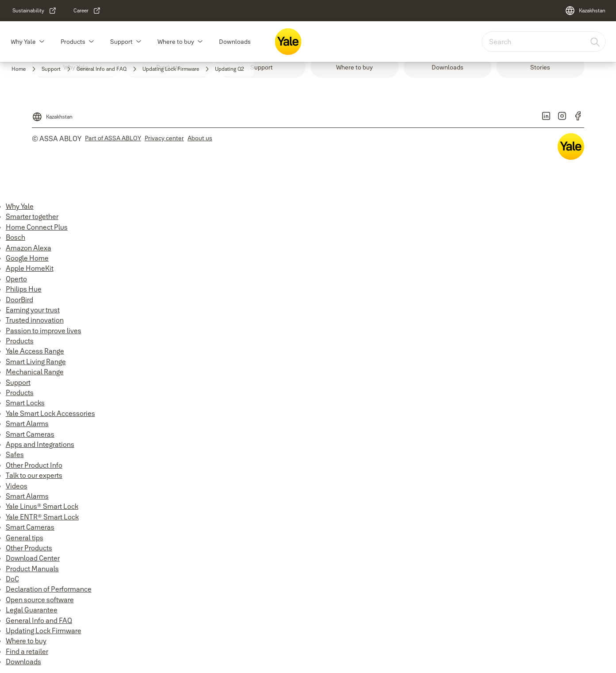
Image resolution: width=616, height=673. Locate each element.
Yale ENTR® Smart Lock (42, 517)
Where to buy (176, 42)
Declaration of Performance (49, 589)
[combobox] (543, 42)
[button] (42, 42)
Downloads (235, 42)
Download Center (33, 558)
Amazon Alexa (29, 248)
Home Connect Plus (37, 227)
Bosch (15, 237)
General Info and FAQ (39, 620)
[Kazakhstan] (585, 11)
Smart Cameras (30, 434)
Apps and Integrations (40, 444)
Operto (16, 279)
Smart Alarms (27, 423)
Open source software (40, 600)
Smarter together (32, 216)
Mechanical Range (35, 372)
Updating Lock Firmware (44, 631)
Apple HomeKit (30, 268)
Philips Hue (24, 289)
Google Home (27, 258)
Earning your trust (33, 310)
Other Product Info (34, 465)
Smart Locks (25, 403)
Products (73, 42)
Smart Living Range (36, 361)
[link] (34, 11)
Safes (15, 454)
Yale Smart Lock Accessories (50, 413)
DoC (12, 579)
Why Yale (23, 42)
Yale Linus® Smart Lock (42, 506)
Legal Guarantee (32, 610)
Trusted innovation (35, 320)
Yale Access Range (35, 351)
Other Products (29, 548)
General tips (25, 538)
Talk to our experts (34, 475)
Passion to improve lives (44, 331)
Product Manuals (32, 569)
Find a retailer (27, 651)
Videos (17, 486)
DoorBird (19, 300)
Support (121, 42)
